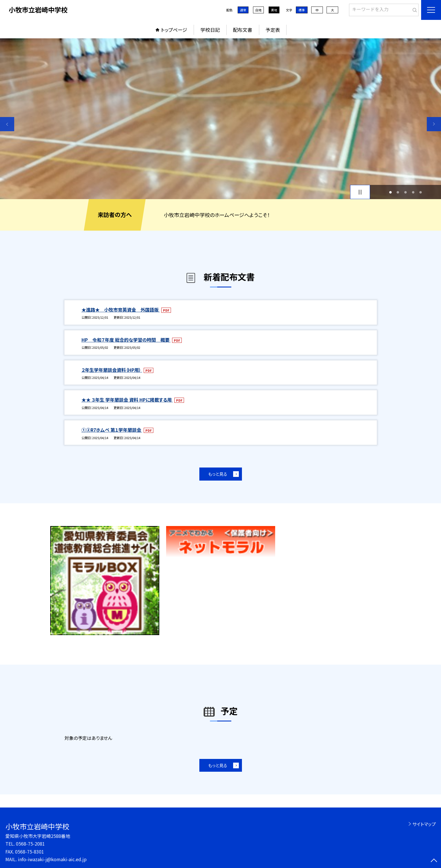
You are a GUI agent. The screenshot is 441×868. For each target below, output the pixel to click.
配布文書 (243, 30)
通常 (243, 10)
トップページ (174, 30)
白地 (258, 10)
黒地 (274, 10)
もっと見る (218, 474)
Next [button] (434, 124)
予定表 (273, 30)
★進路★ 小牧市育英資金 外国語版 (121, 310)
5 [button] (421, 192)
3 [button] (406, 192)
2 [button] (398, 192)
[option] (220, 119)
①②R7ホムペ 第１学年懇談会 (112, 430)
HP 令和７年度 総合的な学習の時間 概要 (126, 340)
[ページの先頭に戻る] (434, 861)
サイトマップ (424, 824)
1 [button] (390, 192)
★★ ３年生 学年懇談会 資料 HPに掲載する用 (127, 400)
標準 (302, 10)
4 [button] (413, 192)
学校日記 (210, 30)
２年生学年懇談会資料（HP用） (112, 370)
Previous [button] (7, 124)
